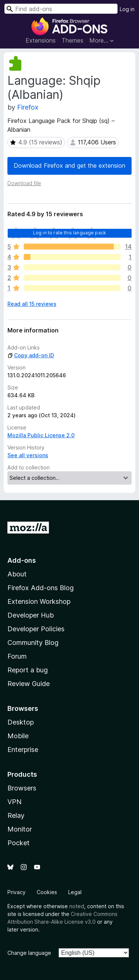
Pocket (19, 843)
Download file (24, 183)
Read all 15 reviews (32, 304)
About (17, 574)
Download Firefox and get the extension (69, 165)
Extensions (41, 40)
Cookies (47, 892)
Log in (127, 9)
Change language (29, 953)
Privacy (16, 892)
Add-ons (22, 560)
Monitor (20, 829)
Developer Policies (36, 629)
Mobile (18, 736)
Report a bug (28, 670)
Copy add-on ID (31, 355)
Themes (72, 40)
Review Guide (29, 684)
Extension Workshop (39, 601)
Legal (75, 892)
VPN (14, 802)
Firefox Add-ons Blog (41, 588)
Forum (17, 656)
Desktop (21, 722)
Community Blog (33, 643)
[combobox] (61, 9)
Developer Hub (31, 615)
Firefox (28, 107)
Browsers (22, 788)
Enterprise (23, 750)
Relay (16, 815)
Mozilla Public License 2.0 (41, 435)
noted (77, 906)
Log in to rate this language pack (69, 233)
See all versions (28, 455)
